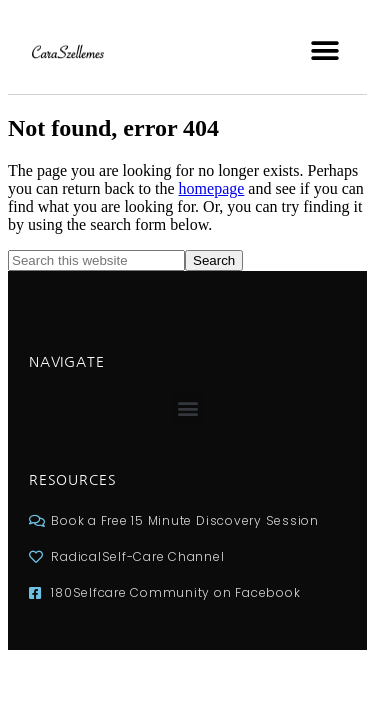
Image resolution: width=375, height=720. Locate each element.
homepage (212, 188)
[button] (324, 50)
